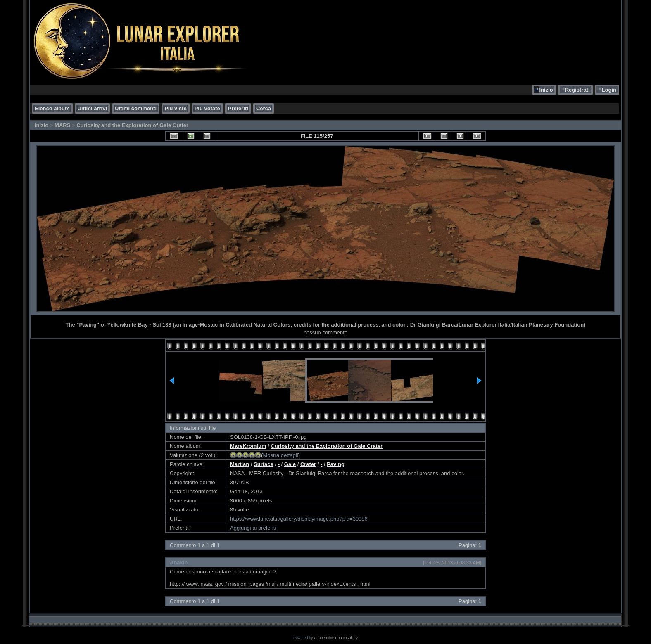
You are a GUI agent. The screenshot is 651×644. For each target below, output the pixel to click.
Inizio (546, 90)
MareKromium (248, 446)
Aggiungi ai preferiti (253, 528)
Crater (308, 464)
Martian (240, 464)
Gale (290, 464)
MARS (62, 125)
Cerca (264, 108)
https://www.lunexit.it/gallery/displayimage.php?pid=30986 (299, 519)
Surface (264, 464)
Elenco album (52, 108)
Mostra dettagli (280, 455)
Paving (336, 464)
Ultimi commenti (136, 108)
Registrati (577, 90)
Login (609, 90)
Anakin (179, 562)
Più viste (175, 108)
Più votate (207, 108)
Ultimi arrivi (93, 108)
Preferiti (238, 108)
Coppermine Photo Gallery (336, 638)
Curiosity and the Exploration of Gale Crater (132, 125)
